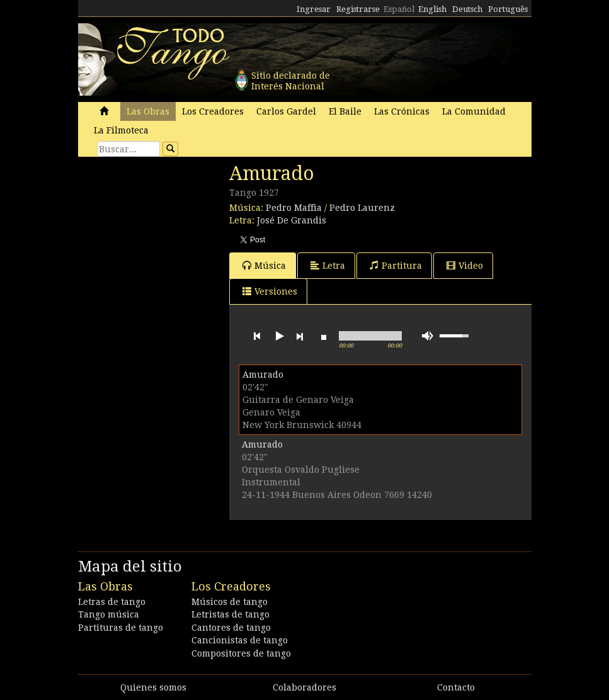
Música (264, 265)
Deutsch (467, 9)
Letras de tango (112, 602)
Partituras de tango (121, 628)
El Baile (345, 111)
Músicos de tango (230, 602)
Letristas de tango (231, 614)
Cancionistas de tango (240, 640)
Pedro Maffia (294, 208)
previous (257, 336)
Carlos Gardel (286, 111)
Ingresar (314, 9)
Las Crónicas (402, 111)
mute (428, 336)
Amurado (263, 375)
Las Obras (148, 111)
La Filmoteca (121, 130)
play (278, 336)
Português (508, 9)
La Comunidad (474, 111)
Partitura (396, 265)
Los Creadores (213, 111)
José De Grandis (292, 220)
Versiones (270, 291)
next (300, 336)
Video (465, 265)
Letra (328, 265)
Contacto (456, 687)
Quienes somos (153, 687)
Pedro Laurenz (362, 208)
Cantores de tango (231, 628)
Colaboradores (304, 687)
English (432, 9)
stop (324, 336)
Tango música (109, 614)
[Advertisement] (173, 249)
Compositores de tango (241, 653)
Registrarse (358, 9)
